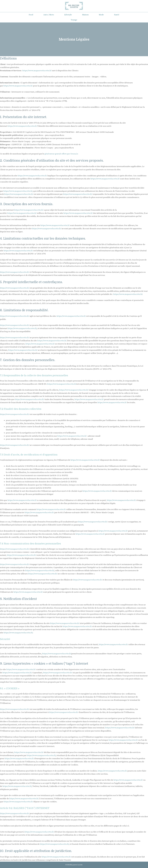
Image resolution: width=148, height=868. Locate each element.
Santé (117, 15)
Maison (85, 15)
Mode (101, 15)
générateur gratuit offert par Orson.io (61, 154)
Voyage (74, 20)
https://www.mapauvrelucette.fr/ (37, 71)
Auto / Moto (49, 15)
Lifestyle (68, 15)
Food (31, 15)
